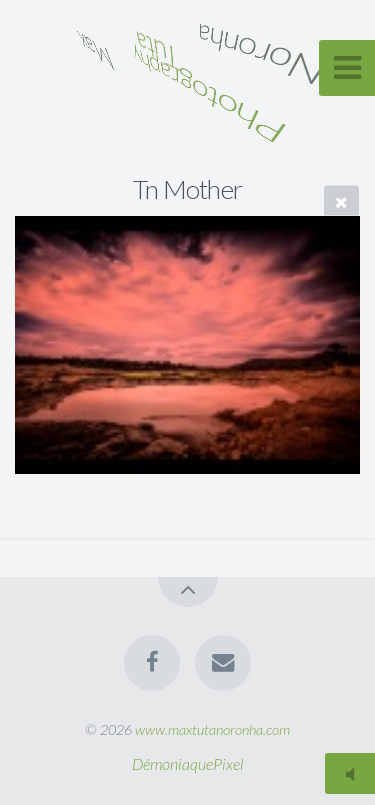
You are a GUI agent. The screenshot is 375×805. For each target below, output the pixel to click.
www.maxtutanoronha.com (212, 729)
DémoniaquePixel (188, 763)
